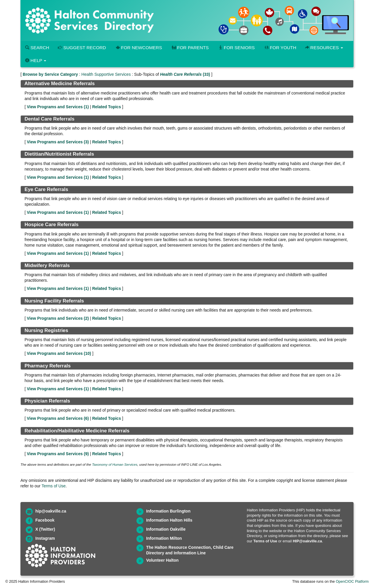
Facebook (45, 520)
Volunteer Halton (162, 560)
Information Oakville (166, 529)
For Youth (280, 48)
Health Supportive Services (106, 74)
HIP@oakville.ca (307, 541)
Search (37, 48)
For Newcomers (138, 48)
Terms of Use (53, 486)
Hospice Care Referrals (52, 225)
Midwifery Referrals (47, 265)
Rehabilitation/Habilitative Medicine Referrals (77, 431)
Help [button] (36, 60)
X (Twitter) (45, 529)
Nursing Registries (46, 330)
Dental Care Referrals (50, 119)
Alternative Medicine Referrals (59, 84)
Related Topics (107, 107)
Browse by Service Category (50, 74)
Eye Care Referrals (46, 189)
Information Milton (164, 538)
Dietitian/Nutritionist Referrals (59, 154)
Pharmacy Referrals (48, 366)
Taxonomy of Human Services (115, 464)
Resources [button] (324, 48)
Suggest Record (82, 48)
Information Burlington (168, 511)
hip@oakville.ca (51, 511)
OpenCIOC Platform (352, 582)
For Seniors (236, 48)
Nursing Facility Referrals (54, 301)
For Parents (190, 48)
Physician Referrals (47, 401)
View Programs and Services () (58, 107)
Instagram (45, 538)
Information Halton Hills (169, 520)
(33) (185, 74)
